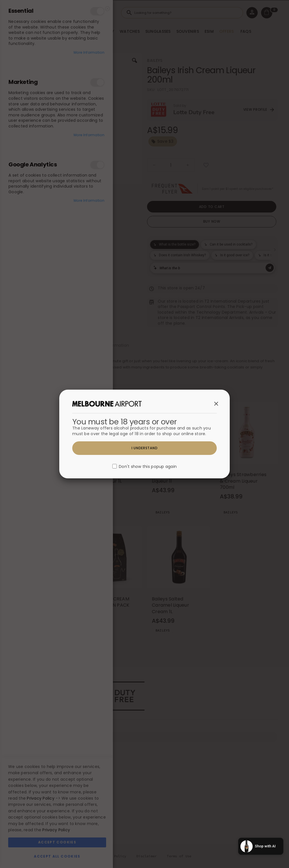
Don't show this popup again (148, 467)
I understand (145, 448)
